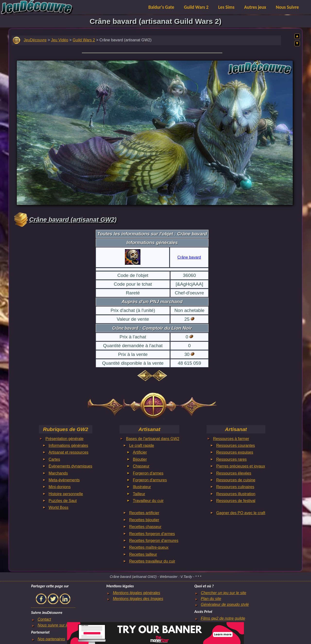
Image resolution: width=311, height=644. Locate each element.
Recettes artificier (144, 513)
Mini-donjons (60, 487)
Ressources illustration (236, 494)
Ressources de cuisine (236, 480)
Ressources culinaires (235, 487)
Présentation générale (65, 439)
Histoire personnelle (66, 494)
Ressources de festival (236, 501)
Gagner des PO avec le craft (241, 513)
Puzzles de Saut (63, 501)
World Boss (59, 507)
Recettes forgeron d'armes (152, 534)
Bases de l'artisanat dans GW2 (153, 439)
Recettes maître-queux (149, 547)
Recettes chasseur (145, 527)
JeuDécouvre (35, 40)
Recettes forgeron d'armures (154, 541)
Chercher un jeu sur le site (224, 593)
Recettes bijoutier (144, 520)
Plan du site (211, 599)
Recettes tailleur (143, 554)
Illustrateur (142, 487)
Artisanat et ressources (69, 452)
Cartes (54, 459)
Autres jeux (255, 7)
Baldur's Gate (161, 7)
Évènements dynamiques (70, 466)
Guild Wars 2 (196, 7)
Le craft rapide (142, 446)
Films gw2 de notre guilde (223, 618)
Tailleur (139, 494)
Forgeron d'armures (150, 480)
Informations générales (68, 446)
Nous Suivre (287, 7)
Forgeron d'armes (148, 473)
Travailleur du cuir (148, 501)
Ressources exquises (235, 452)
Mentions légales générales (136, 593)
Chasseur (141, 466)
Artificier (140, 452)
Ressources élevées (234, 473)
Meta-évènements (64, 480)
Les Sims (226, 7)
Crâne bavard (189, 257)
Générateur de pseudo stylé (225, 604)
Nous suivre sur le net (56, 625)
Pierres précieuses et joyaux (241, 466)
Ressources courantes (236, 446)
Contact (44, 619)
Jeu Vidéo (60, 40)
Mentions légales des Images (138, 599)
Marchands (58, 473)
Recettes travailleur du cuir (152, 561)
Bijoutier (140, 459)
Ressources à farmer (231, 439)
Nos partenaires (51, 639)
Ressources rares (231, 459)
